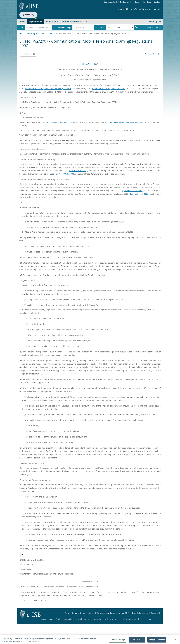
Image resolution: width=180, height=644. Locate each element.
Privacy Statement (73, 613)
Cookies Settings (118, 641)
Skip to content (110, 2)
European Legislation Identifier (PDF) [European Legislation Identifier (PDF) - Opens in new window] (113, 613)
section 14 (156, 85)
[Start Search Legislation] (137, 27)
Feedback (136, 2)
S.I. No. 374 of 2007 (133, 191)
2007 (51, 33)
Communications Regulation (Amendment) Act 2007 (48, 89)
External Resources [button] (70, 22)
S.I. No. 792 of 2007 (90, 64)
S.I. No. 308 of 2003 (139, 194)
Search (153, 22)
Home (22, 22)
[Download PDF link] (152, 54)
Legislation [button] (34, 22)
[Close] (176, 641)
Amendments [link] (26, 54)
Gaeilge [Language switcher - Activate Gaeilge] (157, 2)
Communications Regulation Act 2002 (109, 89)
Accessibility (89, 613)
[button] (157, 22)
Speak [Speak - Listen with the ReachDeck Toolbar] (28, 15)
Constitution (52, 22)
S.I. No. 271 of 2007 (78, 171)
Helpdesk (147, 2)
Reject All (137, 641)
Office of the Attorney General (147, 9)
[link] (151, 28)
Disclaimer (124, 2)
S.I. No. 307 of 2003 (64, 174)
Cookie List (155, 613)
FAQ (88, 22)
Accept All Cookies (157, 641)
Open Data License (140, 613)
